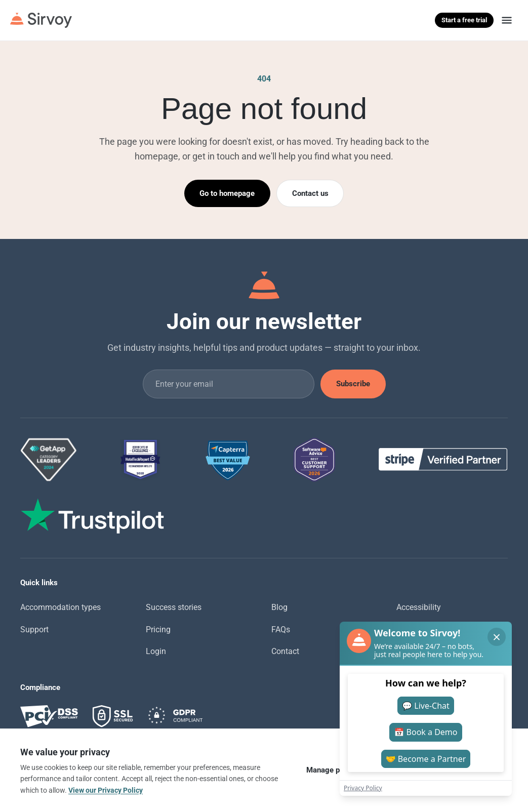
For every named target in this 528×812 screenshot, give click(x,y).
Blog (279, 607)
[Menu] (507, 20)
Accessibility (419, 607)
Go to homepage (227, 193)
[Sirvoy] (41, 20)
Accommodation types (60, 607)
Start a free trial (464, 20)
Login (156, 651)
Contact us (310, 193)
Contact (285, 651)
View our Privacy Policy (106, 790)
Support (34, 630)
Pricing (158, 630)
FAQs (281, 630)
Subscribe (353, 384)
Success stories (174, 607)
